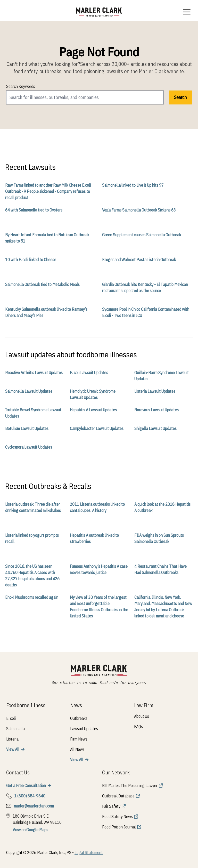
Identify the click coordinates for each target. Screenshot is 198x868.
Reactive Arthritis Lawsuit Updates (34, 373)
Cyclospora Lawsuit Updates (29, 447)
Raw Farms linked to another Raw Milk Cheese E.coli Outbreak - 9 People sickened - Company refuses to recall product (48, 191)
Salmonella (15, 729)
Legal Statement (89, 852)
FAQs (138, 727)
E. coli (11, 718)
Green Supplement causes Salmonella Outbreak (142, 235)
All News (77, 749)
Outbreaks (79, 718)
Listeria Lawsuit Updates (155, 391)
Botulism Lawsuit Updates (27, 428)
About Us (142, 716)
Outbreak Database (118, 796)
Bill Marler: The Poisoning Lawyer (130, 786)
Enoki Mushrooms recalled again (32, 597)
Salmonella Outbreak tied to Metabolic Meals (42, 284)
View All (13, 749)
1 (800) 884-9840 (30, 796)
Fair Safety (111, 806)
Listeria (12, 739)
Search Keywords (21, 86)
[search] (85, 97)
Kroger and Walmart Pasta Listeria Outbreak (139, 260)
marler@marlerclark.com (34, 806)
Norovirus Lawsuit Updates (156, 410)
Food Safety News (117, 817)
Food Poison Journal (119, 827)
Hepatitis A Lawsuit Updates (93, 410)
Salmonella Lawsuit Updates (29, 391)
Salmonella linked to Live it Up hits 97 (133, 185)
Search (180, 97)
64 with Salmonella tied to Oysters (34, 210)
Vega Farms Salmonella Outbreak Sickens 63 (139, 210)
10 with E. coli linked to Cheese (31, 260)
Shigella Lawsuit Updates (155, 428)
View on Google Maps (30, 830)
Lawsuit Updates (84, 729)
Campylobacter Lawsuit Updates (97, 428)
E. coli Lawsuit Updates (89, 373)
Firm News (79, 739)
